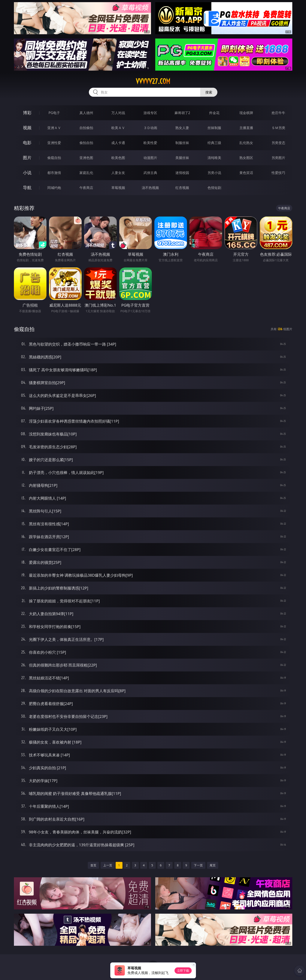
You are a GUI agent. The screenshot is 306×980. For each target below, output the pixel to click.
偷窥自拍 (54, 158)
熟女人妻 (182, 128)
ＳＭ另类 (278, 128)
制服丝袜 (182, 143)
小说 (27, 173)
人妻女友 (118, 173)
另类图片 (278, 158)
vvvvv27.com (153, 81)
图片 (27, 158)
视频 (27, 128)
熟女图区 (246, 158)
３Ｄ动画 (150, 128)
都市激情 (54, 173)
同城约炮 (54, 188)
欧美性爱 (150, 143)
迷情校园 (182, 173)
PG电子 (54, 113)
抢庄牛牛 (278, 113)
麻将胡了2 (182, 113)
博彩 (27, 113)
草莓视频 (118, 188)
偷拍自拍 (86, 143)
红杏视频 (182, 188)
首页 (93, 865)
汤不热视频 (150, 188)
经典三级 (214, 143)
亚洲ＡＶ (54, 128)
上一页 (108, 865)
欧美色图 (118, 158)
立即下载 (183, 970)
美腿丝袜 (182, 158)
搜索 (209, 92)
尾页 (213, 865)
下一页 (198, 865)
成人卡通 (118, 143)
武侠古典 (150, 173)
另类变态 (278, 143)
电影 (27, 143)
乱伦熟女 (246, 143)
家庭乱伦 (86, 173)
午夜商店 (86, 188)
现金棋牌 (246, 113)
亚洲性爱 (54, 143)
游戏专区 (150, 113)
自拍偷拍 (86, 128)
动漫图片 (150, 158)
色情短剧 (214, 188)
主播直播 (246, 128)
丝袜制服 (214, 128)
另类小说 (214, 173)
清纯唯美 (214, 158)
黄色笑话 (246, 173)
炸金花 (214, 113)
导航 (27, 188)
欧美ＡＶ (118, 128)
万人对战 (118, 113)
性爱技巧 (278, 173)
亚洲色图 (86, 158)
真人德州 (86, 113)
